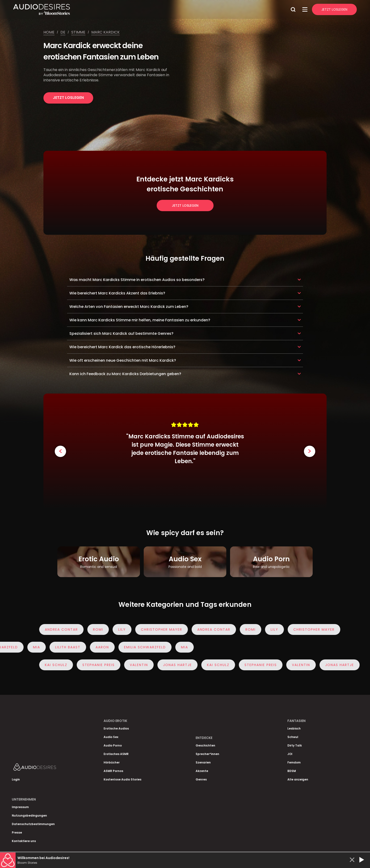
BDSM (292, 771)
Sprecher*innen (207, 754)
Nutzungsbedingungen (29, 816)
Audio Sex (111, 737)
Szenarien (203, 762)
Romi (99, 629)
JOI (290, 754)
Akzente (202, 771)
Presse (17, 832)
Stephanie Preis (100, 665)
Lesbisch (294, 728)
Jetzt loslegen (68, 98)
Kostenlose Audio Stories (122, 779)
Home (49, 32)
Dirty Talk (295, 745)
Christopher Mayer (163, 629)
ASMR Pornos (113, 771)
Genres (201, 779)
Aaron (101, 647)
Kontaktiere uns (24, 841)
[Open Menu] (305, 9)
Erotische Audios (116, 728)
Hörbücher (112, 762)
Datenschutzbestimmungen (33, 824)
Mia (35, 647)
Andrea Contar (63, 629)
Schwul (293, 737)
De (63, 32)
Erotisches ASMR (116, 754)
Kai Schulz (57, 665)
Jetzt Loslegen (334, 9)
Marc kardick (105, 32)
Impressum (20, 807)
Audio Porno (113, 745)
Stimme (78, 32)
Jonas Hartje (179, 665)
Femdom (294, 762)
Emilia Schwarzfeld (144, 647)
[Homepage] (151, 9)
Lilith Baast (66, 647)
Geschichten (205, 745)
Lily (123, 629)
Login (16, 779)
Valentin (140, 665)
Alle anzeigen (298, 779)
